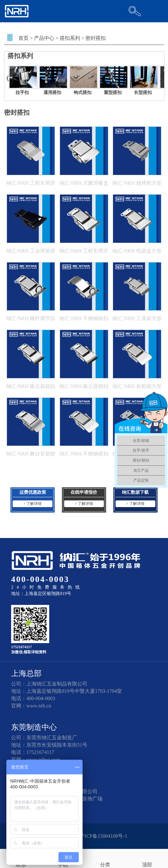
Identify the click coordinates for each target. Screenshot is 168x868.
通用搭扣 (52, 93)
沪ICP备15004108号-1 (103, 836)
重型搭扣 (113, 93)
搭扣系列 (70, 38)
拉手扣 (22, 93)
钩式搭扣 (83, 93)
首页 (24, 38)
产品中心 (44, 38)
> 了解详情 (33, 504)
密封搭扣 (96, 38)
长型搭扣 (143, 93)
